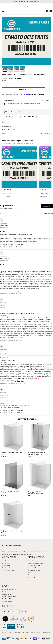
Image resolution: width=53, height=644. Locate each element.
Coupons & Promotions (9, 596)
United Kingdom (20, 632)
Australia (39, 632)
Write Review (47, 206)
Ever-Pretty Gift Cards (9, 599)
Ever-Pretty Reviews (8, 568)
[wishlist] (46, 12)
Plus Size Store (46, 632)
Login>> (8, 196)
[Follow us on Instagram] (13, 612)
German (33, 632)
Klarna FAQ (32, 577)
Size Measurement (34, 575)
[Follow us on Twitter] (9, 612)
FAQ (30, 572)
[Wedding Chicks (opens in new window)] (5, 619)
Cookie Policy (6, 565)
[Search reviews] (12, 214)
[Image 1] (5, 69)
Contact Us (32, 561)
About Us (5, 561)
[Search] (7, 12)
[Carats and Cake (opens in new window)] (14, 619)
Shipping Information (35, 565)
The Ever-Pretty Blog (8, 570)
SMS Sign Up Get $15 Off (9, 590)
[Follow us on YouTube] (22, 612)
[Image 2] (11, 69)
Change (47, 100)
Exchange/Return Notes (9, 130)
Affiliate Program (7, 601)
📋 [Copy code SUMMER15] (36, 117)
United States (11, 632)
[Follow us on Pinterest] (17, 612)
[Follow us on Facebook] (4, 612)
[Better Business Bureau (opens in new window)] (14, 626)
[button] (48, 90)
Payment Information (35, 570)
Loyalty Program (7, 592)
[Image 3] (17, 69)
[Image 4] (22, 69)
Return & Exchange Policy (36, 563)
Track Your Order (33, 568)
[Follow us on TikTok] (26, 612)
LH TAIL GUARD (7, 189)
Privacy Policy (6, 563)
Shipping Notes (7, 126)
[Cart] (50, 12)
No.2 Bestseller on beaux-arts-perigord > (14, 81)
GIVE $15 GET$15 (7, 594)
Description (6, 122)
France (28, 632)
